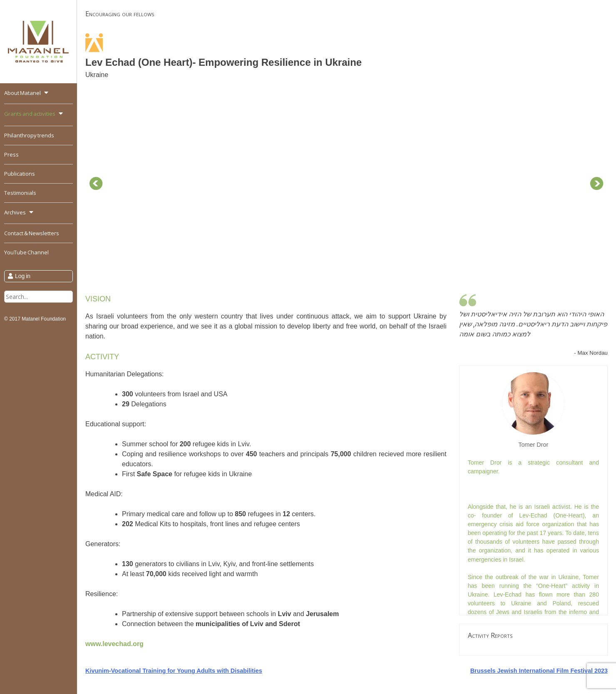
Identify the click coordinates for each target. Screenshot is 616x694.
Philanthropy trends (29, 135)
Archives (15, 212)
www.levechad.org (114, 644)
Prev (96, 184)
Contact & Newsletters (32, 233)
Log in (23, 276)
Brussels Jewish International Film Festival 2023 (539, 671)
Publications (20, 174)
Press (11, 154)
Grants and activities (30, 114)
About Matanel (22, 93)
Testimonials (20, 193)
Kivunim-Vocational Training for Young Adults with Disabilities (174, 671)
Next (597, 184)
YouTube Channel (26, 252)
